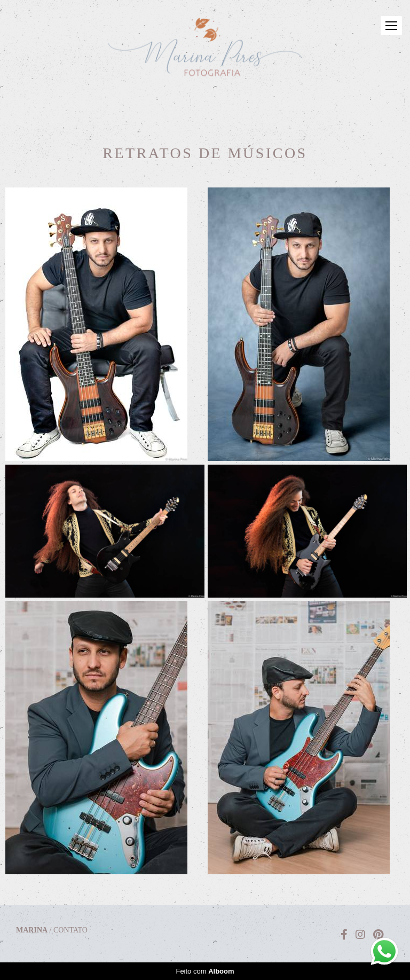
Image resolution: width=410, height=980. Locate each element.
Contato (70, 930)
